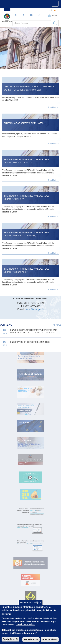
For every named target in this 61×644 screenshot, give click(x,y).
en (55, 10)
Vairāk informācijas (25, 627)
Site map (55, 15)
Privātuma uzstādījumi (30, 605)
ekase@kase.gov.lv (34, 309)
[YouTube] (31, 15)
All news (57, 325)
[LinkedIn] (39, 15)
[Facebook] (23, 15)
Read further (53, 107)
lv (49, 10)
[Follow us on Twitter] (16, 15)
